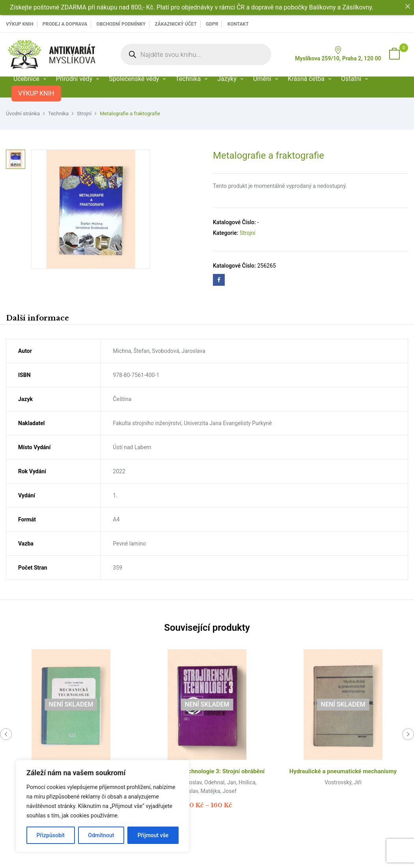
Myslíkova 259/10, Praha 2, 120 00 (338, 54)
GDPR (212, 24)
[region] (103, 806)
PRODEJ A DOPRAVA (65, 24)
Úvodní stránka (23, 113)
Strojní (84, 113)
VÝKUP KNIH (20, 24)
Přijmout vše (153, 835)
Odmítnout (101, 835)
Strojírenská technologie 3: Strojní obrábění (207, 771)
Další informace (37, 318)
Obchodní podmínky (121, 24)
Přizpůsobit (51, 835)
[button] (394, 54)
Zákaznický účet (175, 24)
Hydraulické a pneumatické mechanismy (343, 771)
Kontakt (238, 24)
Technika (58, 113)
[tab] (37, 319)
